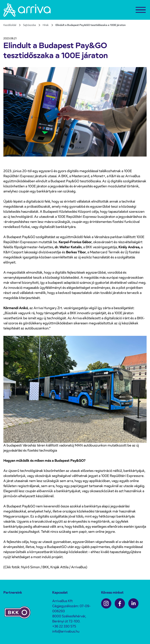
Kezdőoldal (10, 25)
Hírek (46, 25)
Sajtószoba (29, 25)
